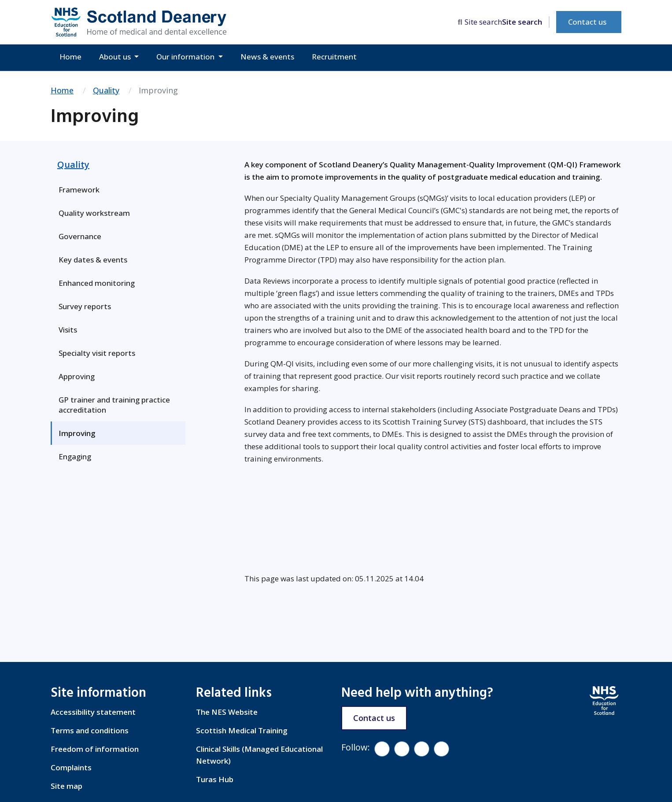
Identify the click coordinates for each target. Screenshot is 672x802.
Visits (68, 330)
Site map (66, 786)
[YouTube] (422, 749)
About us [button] (116, 57)
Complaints (71, 767)
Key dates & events (93, 260)
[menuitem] (118, 190)
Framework (79, 190)
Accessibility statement (93, 712)
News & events (267, 57)
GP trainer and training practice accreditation (114, 405)
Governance (80, 236)
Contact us (587, 22)
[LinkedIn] (441, 749)
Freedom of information (95, 749)
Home (70, 57)
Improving (77, 433)
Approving (77, 376)
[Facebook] (382, 749)
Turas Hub (215, 779)
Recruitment (334, 57)
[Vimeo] (402, 749)
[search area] (504, 22)
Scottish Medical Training (242, 730)
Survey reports (85, 306)
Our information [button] (186, 57)
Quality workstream (94, 213)
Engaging (75, 456)
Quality (106, 90)
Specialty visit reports (97, 353)
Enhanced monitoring (97, 283)
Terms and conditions (90, 730)
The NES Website (227, 712)
